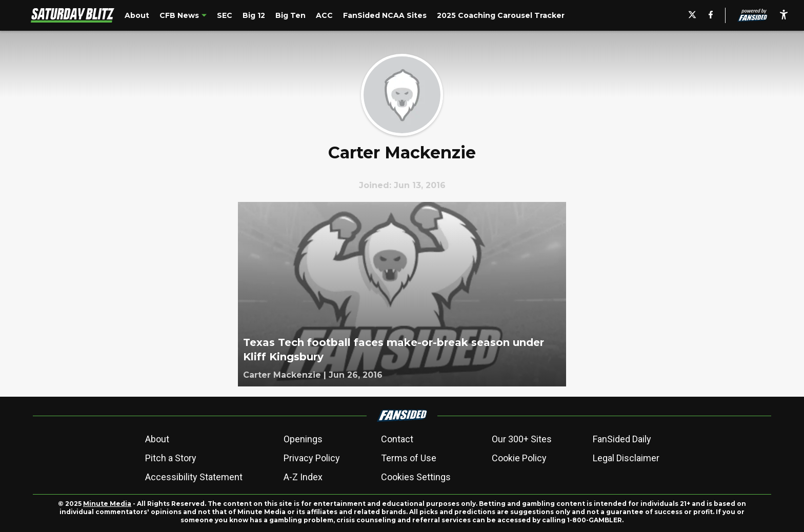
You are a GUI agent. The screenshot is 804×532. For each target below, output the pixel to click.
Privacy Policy (312, 458)
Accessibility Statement (194, 477)
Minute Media (107, 504)
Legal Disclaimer (626, 458)
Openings (303, 439)
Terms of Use (409, 458)
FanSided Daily (622, 439)
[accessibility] (784, 15)
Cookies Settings (416, 477)
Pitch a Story (171, 458)
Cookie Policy (519, 458)
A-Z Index (303, 477)
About (157, 439)
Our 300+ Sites (522, 439)
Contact (397, 439)
